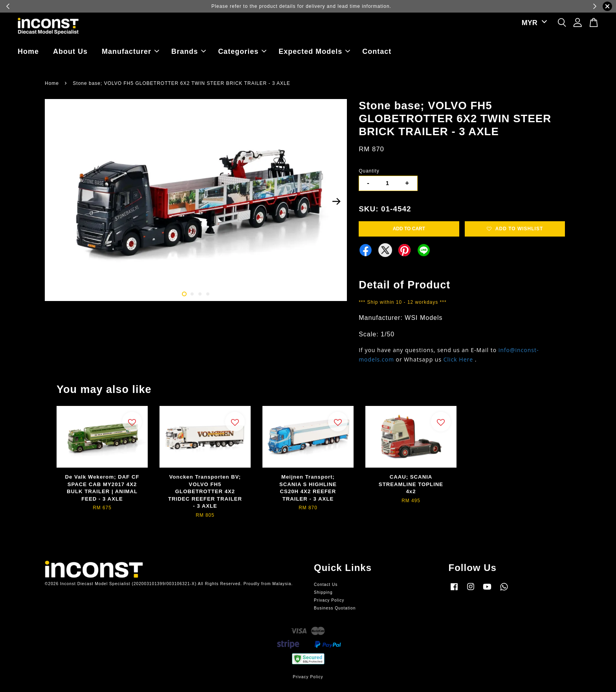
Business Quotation (335, 608)
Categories (242, 51)
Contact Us (326, 585)
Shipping (323, 592)
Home (28, 51)
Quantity (369, 171)
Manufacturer (130, 51)
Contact (377, 51)
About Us (70, 51)
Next (336, 201)
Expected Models (314, 51)
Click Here (458, 359)
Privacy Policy (329, 600)
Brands (189, 51)
